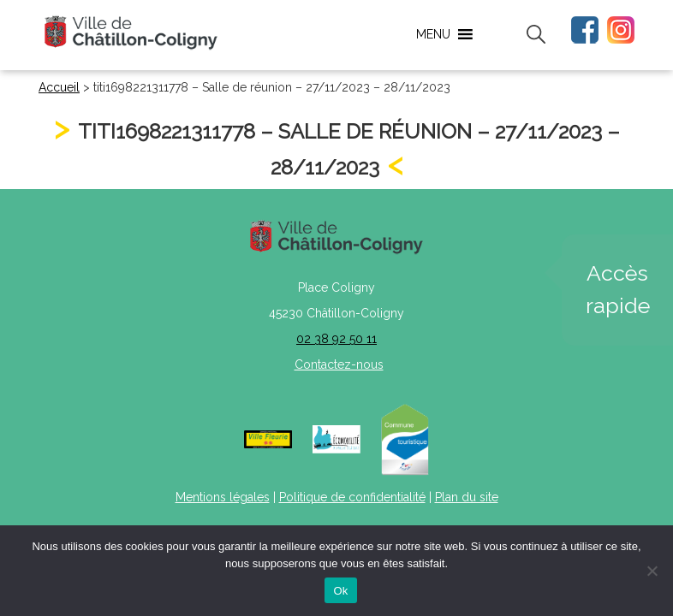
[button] (433, 34)
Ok (340, 591)
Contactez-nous (339, 364)
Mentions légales (223, 497)
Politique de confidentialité (352, 497)
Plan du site (467, 497)
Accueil (59, 87)
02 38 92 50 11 (336, 339)
